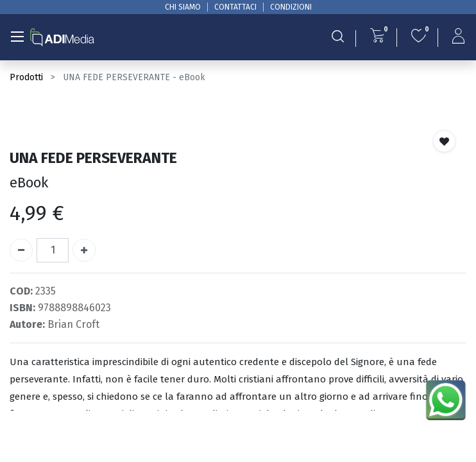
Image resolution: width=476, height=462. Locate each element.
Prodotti (26, 77)
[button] (444, 141)
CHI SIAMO (183, 7)
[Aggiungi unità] (84, 250)
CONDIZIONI (291, 7)
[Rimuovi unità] (21, 250)
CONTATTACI (235, 7)
